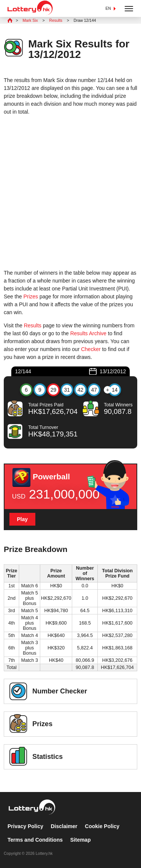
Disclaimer (64, 826)
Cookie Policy (102, 826)
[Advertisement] (70, 192)
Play (22, 519)
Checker (91, 349)
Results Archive (88, 333)
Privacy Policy (25, 826)
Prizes (31, 296)
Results (33, 325)
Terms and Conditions (35, 840)
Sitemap (80, 840)
